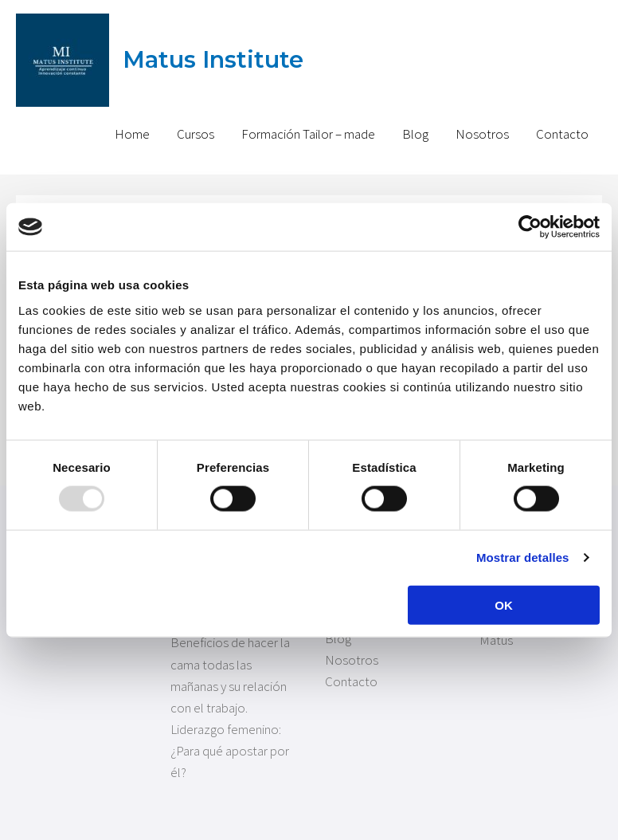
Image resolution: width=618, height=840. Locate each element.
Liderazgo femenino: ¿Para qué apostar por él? (230, 751)
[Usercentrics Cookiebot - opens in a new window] (530, 227)
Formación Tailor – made (308, 134)
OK (504, 604)
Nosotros (482, 134)
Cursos (196, 134)
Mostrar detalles (523, 557)
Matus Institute (213, 59)
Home (132, 134)
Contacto (562, 134)
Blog (415, 134)
